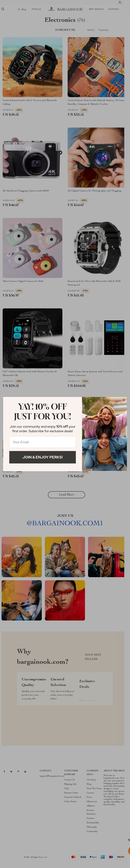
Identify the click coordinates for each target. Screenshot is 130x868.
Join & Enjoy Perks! (43, 457)
